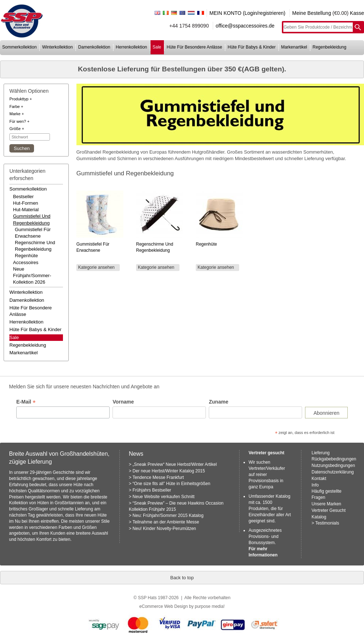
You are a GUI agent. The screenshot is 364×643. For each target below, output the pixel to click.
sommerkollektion (19, 47)
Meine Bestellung (312, 13)
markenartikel (294, 47)
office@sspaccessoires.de (245, 26)
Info (315, 485)
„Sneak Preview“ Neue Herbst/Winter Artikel (175, 464)
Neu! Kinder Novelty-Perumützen (164, 529)
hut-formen (26, 203)
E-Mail (26, 402)
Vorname (123, 402)
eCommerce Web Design (164, 606)
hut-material (26, 210)
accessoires (26, 262)
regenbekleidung (329, 47)
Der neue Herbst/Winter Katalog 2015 (169, 471)
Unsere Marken (326, 504)
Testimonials (327, 523)
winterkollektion (57, 47)
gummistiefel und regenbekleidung (32, 219)
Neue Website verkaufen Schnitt (163, 497)
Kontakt (319, 479)
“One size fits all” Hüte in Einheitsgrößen (171, 484)
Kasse (357, 13)
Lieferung (321, 453)
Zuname (219, 402)
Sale (14, 337)
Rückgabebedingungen (334, 459)
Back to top (182, 578)
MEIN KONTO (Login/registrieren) (247, 13)
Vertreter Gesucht (329, 510)
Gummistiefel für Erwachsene (33, 233)
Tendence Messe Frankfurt (158, 477)
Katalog (319, 517)
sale (157, 47)
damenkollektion (94, 47)
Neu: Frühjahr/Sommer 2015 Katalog (168, 515)
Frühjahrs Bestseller (152, 490)
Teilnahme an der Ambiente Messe (166, 522)
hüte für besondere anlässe (194, 47)
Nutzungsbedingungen (333, 465)
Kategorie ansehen (96, 267)
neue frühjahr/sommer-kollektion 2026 (32, 275)
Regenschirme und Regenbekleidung (35, 246)
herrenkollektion (132, 47)
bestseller (23, 197)
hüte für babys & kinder (252, 47)
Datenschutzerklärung (333, 472)
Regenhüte (26, 256)
